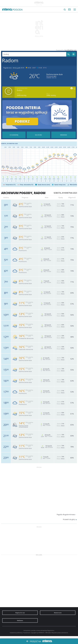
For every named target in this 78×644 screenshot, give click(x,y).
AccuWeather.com (70, 50)
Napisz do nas (20, 613)
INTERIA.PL (42, 633)
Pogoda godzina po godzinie (14, 135)
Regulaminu (51, 630)
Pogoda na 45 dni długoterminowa (38, 135)
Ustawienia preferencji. (16, 633)
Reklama (20, 620)
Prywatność (27, 633)
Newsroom (58, 613)
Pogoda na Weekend (64, 135)
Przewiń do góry (69, 519)
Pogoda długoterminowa (66, 515)
